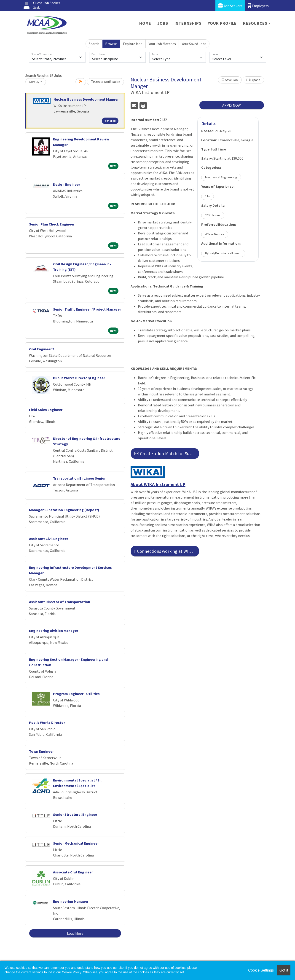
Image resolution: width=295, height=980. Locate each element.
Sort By (34, 82)
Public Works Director (47, 722)
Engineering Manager (71, 901)
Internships (188, 23)
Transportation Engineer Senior (79, 478)
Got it (284, 970)
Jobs (163, 23)
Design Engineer (67, 184)
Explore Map (133, 44)
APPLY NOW (232, 105)
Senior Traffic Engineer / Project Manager (87, 309)
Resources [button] (255, 23)
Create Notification (105, 82)
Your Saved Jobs (194, 44)
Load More (75, 933)
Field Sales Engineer (46, 410)
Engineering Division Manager (54, 631)
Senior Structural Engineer (75, 814)
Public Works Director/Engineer (79, 378)
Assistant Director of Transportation (60, 602)
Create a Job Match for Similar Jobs (167, 453)
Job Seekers (230, 6)
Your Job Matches (162, 44)
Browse (111, 44)
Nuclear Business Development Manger (86, 99)
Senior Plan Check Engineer (52, 224)
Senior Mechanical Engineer (76, 843)
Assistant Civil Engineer (49, 539)
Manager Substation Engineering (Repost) (64, 510)
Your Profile (222, 23)
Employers (258, 6)
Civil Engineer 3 (42, 349)
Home (145, 23)
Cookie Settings (261, 970)
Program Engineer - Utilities (76, 694)
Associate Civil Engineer (73, 872)
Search (94, 44)
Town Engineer (41, 751)
